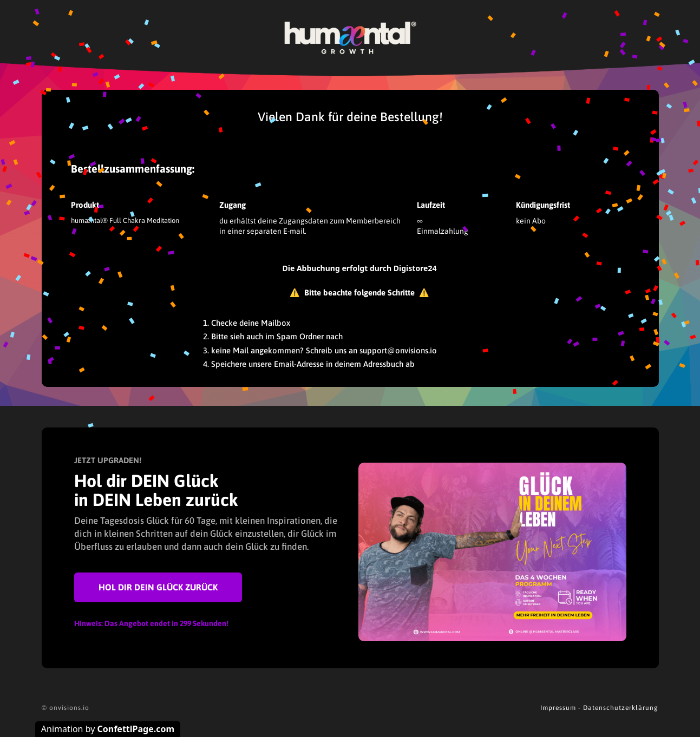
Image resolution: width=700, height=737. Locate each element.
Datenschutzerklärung (621, 708)
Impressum (558, 708)
